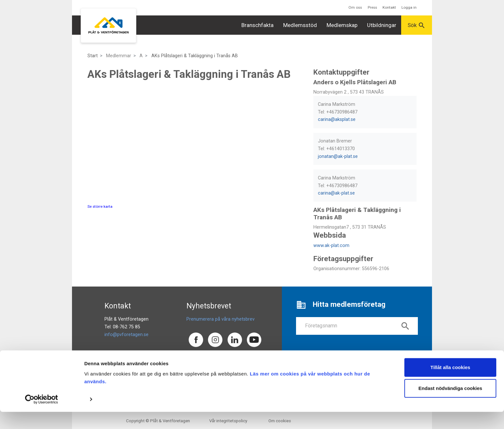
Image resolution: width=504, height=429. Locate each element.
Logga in (409, 7)
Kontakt (389, 7)
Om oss (355, 7)
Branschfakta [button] (257, 25)
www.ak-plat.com (331, 246)
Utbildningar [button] (382, 25)
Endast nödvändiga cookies (450, 405)
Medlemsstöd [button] (300, 25)
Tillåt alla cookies (450, 384)
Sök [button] (417, 25)
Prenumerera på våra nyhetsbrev (221, 319)
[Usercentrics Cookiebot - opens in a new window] (42, 416)
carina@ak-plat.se (336, 193)
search (405, 326)
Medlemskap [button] (342, 25)
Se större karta (100, 206)
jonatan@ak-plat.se (338, 156)
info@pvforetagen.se (126, 335)
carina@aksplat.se (337, 119)
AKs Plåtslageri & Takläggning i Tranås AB (195, 56)
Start (93, 56)
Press (372, 7)
